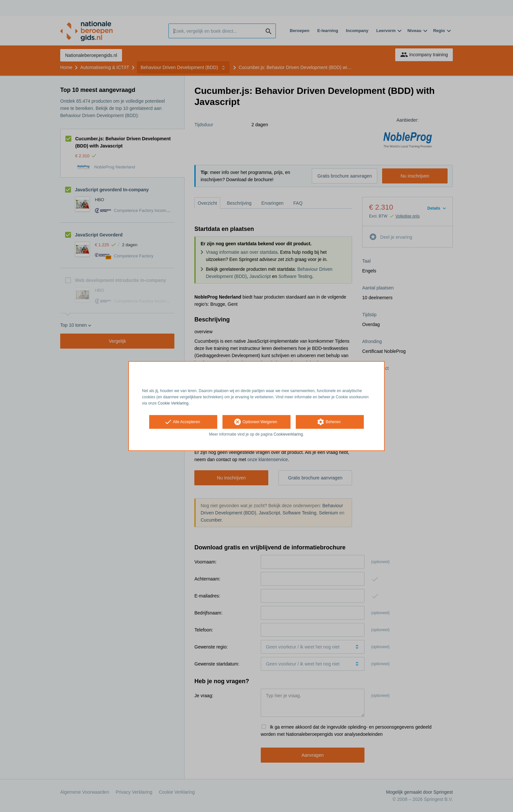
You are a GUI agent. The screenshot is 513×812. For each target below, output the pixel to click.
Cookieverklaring (288, 435)
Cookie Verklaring (173, 403)
